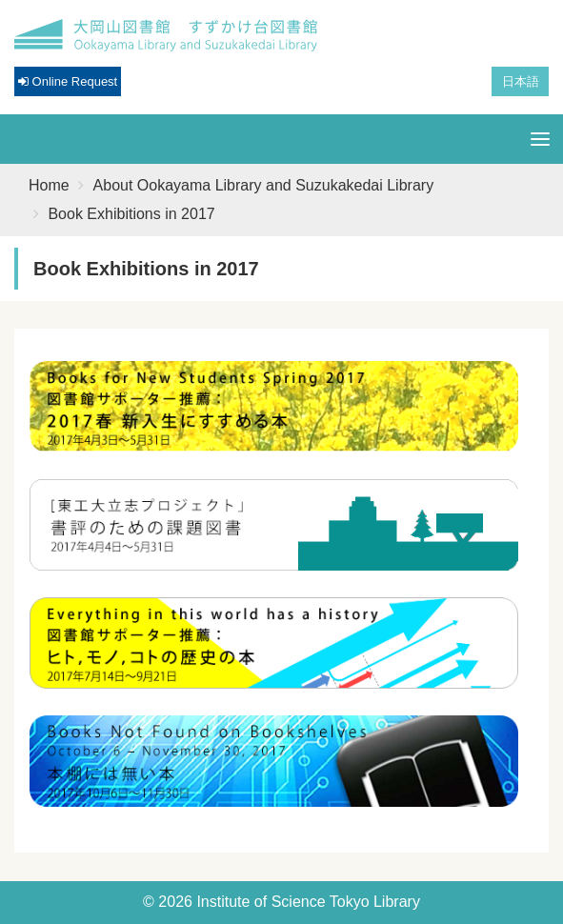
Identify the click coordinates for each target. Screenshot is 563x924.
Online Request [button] (68, 81)
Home (49, 185)
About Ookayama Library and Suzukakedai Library (264, 185)
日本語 (521, 81)
